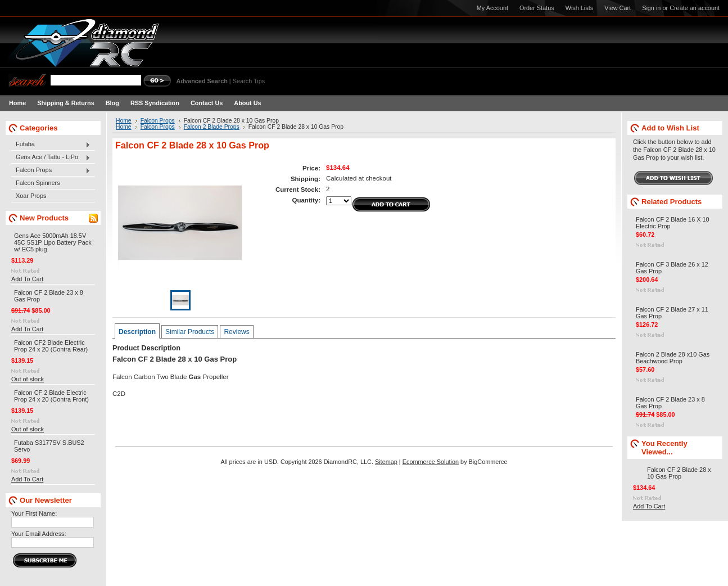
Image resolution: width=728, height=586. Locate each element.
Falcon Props (51, 170)
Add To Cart (27, 279)
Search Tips (249, 81)
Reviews (236, 332)
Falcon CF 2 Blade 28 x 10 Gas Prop (679, 473)
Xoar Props (31, 196)
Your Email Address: (39, 534)
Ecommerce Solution (431, 462)
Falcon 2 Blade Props (212, 127)
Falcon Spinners (38, 183)
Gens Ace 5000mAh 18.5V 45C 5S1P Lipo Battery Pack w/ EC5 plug (53, 242)
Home (124, 121)
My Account (492, 8)
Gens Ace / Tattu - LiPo (51, 157)
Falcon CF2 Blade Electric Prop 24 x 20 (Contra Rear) (51, 346)
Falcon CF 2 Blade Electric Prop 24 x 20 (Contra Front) (51, 396)
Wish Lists (580, 8)
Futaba (51, 145)
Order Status (537, 8)
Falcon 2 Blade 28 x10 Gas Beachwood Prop (673, 358)
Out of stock (28, 379)
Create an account (695, 8)
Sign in (651, 8)
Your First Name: (34, 513)
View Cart (618, 8)
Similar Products (190, 332)
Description (137, 332)
